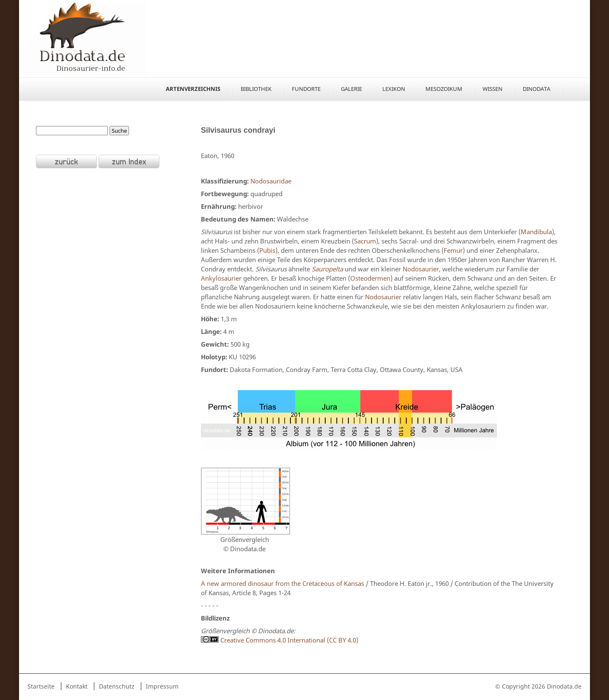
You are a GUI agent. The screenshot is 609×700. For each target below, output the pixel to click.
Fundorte (306, 89)
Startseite (41, 686)
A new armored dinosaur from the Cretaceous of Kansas (283, 583)
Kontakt (77, 686)
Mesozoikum (444, 89)
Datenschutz (117, 686)
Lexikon (394, 89)
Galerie (351, 89)
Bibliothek (256, 89)
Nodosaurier (421, 269)
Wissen (492, 89)
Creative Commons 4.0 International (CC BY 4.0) (280, 640)
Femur (453, 250)
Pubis (267, 250)
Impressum (162, 686)
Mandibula (536, 232)
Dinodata (536, 89)
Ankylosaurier (221, 278)
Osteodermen (370, 278)
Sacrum (365, 241)
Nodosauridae (271, 181)
